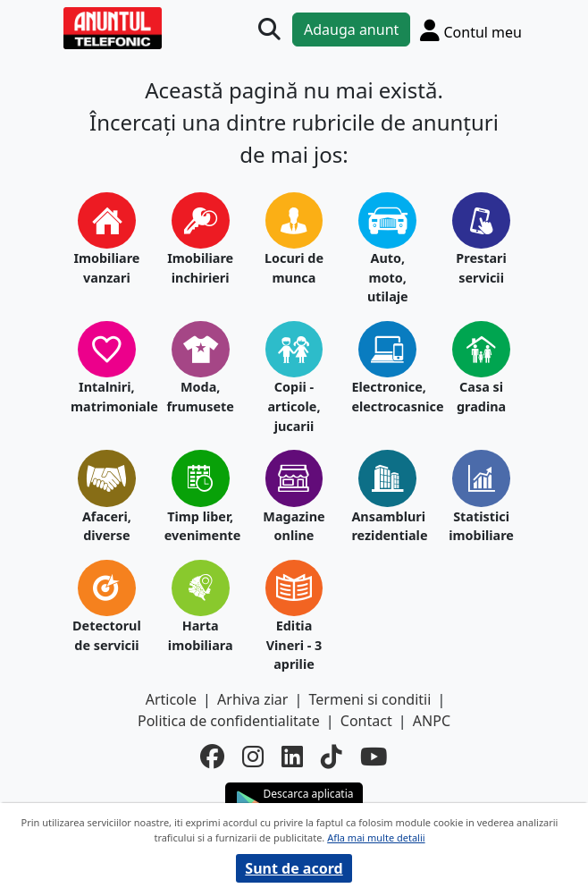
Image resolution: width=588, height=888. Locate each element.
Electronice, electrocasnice (387, 397)
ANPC (432, 721)
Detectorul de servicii (107, 635)
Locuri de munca (294, 268)
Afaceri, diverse (107, 526)
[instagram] (253, 757)
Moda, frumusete (200, 397)
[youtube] (374, 757)
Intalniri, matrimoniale (107, 397)
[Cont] (471, 30)
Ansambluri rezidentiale (387, 526)
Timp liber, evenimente (201, 526)
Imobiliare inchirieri (200, 268)
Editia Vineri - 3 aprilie (294, 645)
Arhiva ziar (252, 699)
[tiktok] (332, 757)
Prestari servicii (481, 268)
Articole (171, 699)
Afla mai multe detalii (376, 837)
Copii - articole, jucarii (294, 406)
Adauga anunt (351, 30)
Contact (366, 721)
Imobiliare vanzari (106, 268)
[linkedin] (292, 757)
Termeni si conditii (370, 699)
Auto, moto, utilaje (388, 277)
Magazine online (294, 526)
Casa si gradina (481, 397)
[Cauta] (269, 30)
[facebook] (212, 757)
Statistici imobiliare (481, 526)
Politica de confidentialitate (229, 721)
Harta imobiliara (201, 635)
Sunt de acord (294, 868)
